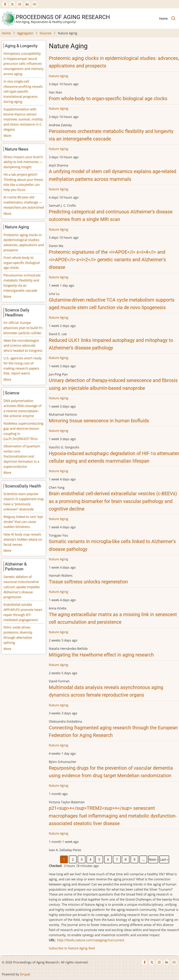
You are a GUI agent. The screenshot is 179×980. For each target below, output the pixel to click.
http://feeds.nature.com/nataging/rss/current (91, 940)
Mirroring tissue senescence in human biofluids (99, 421)
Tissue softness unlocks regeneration (88, 582)
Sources (46, 33)
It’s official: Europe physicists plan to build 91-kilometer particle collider (23, 328)
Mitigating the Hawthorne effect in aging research (101, 655)
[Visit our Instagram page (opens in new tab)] (20, 4)
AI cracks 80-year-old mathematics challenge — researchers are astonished (24, 202)
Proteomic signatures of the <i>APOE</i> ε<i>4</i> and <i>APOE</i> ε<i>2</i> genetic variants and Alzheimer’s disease (107, 260)
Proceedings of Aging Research (63, 17)
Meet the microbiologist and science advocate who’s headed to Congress (23, 346)
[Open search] (173, 19)
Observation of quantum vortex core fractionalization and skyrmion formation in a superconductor (22, 456)
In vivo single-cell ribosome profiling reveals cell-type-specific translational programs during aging (23, 91)
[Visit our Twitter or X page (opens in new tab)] (12, 4)
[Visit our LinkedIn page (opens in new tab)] (27, 4)
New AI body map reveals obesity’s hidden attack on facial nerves (23, 539)
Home (6, 33)
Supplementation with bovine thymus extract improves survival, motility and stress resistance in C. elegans (23, 119)
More (7, 136)
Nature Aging (58, 76)
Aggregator (25, 33)
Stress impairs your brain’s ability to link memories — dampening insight (23, 162)
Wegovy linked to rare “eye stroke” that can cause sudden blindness (23, 522)
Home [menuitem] (163, 19)
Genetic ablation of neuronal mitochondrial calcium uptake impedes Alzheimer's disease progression (22, 587)
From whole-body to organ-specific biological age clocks (108, 99)
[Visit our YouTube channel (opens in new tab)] (35, 4)
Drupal (25, 974)
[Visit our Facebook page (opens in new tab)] (5, 4)
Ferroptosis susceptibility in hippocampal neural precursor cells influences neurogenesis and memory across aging (24, 64)
